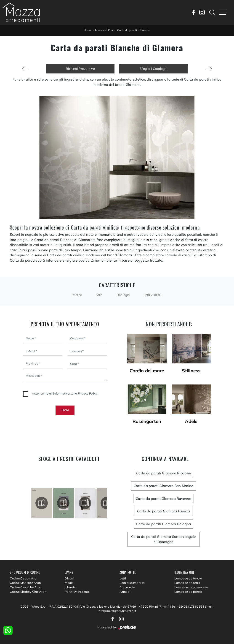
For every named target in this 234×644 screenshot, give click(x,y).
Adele (191, 421)
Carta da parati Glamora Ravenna (164, 499)
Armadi (125, 592)
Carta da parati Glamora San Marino (164, 486)
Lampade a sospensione (191, 587)
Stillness (191, 371)
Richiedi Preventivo (80, 69)
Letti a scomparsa (132, 583)
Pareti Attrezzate (77, 592)
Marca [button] (77, 295)
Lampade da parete (188, 592)
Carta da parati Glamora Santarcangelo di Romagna (164, 539)
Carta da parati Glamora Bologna (164, 524)
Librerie (70, 587)
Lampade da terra (187, 583)
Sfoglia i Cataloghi (153, 69)
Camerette (127, 587)
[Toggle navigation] (223, 12)
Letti (123, 578)
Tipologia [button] (123, 295)
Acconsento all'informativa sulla (64, 393)
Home (88, 30)
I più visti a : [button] (153, 295)
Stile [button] (99, 295)
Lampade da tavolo (188, 578)
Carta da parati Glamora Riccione (164, 473)
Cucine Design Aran (24, 578)
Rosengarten (147, 421)
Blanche (145, 30)
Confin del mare (147, 371)
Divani (69, 578)
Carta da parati (127, 30)
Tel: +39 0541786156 (187, 606)
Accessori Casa (105, 30)
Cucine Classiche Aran (26, 587)
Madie (69, 583)
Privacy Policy (88, 393)
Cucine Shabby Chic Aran (28, 592)
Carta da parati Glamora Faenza (164, 511)
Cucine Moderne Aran (25, 583)
